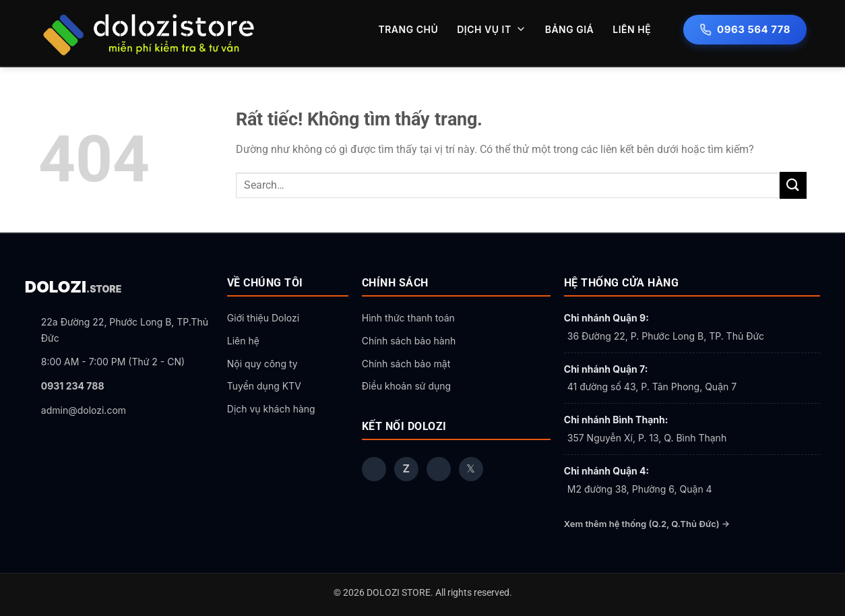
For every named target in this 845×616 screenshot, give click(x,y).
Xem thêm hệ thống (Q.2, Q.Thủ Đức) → (647, 524)
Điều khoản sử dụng (406, 386)
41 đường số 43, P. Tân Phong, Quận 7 (652, 387)
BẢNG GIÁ (570, 29)
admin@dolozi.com (84, 410)
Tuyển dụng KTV (264, 386)
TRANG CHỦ (408, 29)
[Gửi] (793, 185)
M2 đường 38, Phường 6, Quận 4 (640, 489)
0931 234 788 (73, 386)
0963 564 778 (745, 29)
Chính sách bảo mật (406, 364)
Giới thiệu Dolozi (263, 318)
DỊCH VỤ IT (491, 29)
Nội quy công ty (262, 364)
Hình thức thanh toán (408, 318)
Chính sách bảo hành (409, 341)
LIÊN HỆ (632, 29)
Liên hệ (243, 341)
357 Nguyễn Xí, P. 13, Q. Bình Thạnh (647, 438)
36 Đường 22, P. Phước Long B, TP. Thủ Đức (666, 336)
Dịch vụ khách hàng (271, 409)
